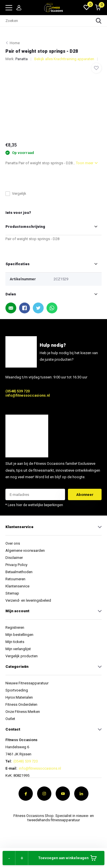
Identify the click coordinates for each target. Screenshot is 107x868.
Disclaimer (14, 558)
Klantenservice (17, 586)
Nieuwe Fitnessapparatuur (27, 683)
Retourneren (15, 579)
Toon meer (87, 163)
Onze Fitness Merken (23, 712)
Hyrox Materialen (19, 697)
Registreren (15, 627)
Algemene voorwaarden (25, 550)
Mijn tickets (15, 642)
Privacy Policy (16, 565)
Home (15, 43)
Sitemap (12, 593)
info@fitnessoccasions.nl (28, 395)
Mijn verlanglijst (18, 649)
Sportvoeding (17, 690)
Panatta (22, 59)
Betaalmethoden (19, 572)
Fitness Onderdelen (21, 704)
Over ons (13, 543)
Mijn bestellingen (19, 635)
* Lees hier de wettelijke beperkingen (34, 505)
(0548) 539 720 (18, 391)
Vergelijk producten (22, 656)
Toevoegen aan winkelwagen (67, 858)
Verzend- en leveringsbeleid (28, 600)
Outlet (10, 719)
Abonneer (85, 495)
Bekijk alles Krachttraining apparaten (64, 59)
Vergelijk (16, 193)
